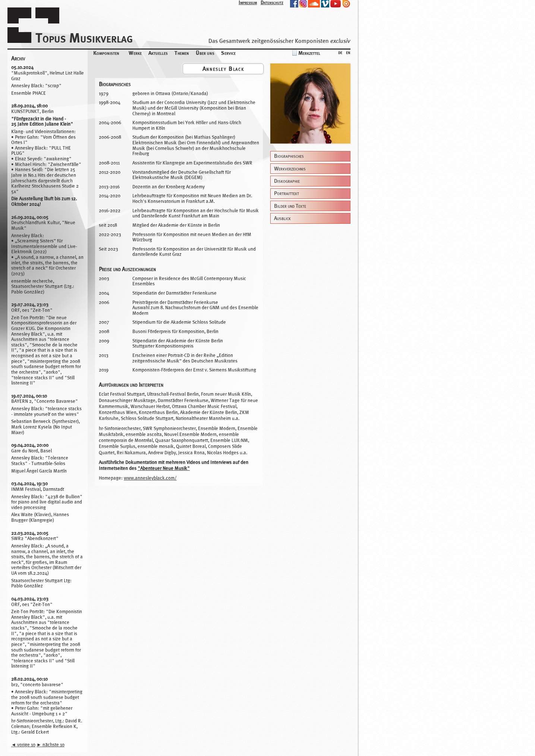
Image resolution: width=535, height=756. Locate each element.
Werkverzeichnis (290, 169)
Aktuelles (158, 53)
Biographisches (289, 156)
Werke (135, 53)
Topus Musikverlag (84, 38)
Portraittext (287, 193)
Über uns (205, 53)
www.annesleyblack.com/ (150, 478)
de (340, 52)
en (348, 52)
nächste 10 (51, 745)
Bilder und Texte (290, 206)
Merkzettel (309, 53)
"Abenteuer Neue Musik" (164, 468)
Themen (182, 53)
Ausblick (282, 218)
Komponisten (106, 53)
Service (228, 53)
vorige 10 (23, 745)
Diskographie (287, 181)
